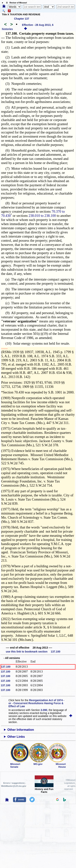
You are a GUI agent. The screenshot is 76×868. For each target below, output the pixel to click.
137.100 (6, 667)
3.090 (44, 710)
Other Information (21, 730)
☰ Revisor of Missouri (16, 3)
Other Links (16, 737)
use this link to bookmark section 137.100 (33, 652)
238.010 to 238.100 (42, 216)
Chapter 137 (22, 19)
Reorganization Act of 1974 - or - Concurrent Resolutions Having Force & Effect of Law (36, 703)
